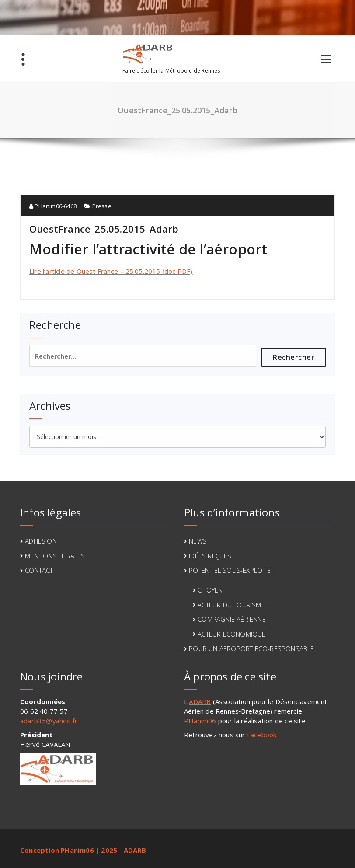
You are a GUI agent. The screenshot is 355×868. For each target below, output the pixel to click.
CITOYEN (210, 590)
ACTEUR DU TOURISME (231, 605)
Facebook (262, 735)
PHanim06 (200, 721)
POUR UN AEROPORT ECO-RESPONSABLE (251, 648)
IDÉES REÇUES (210, 556)
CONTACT (39, 570)
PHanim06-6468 (53, 206)
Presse (102, 206)
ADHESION (41, 541)
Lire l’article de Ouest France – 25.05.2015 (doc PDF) (111, 271)
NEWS (198, 541)
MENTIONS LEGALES (55, 556)
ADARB (200, 701)
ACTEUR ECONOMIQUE (231, 634)
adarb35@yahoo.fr (49, 721)
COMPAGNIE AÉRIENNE (232, 619)
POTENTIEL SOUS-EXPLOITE (230, 570)
